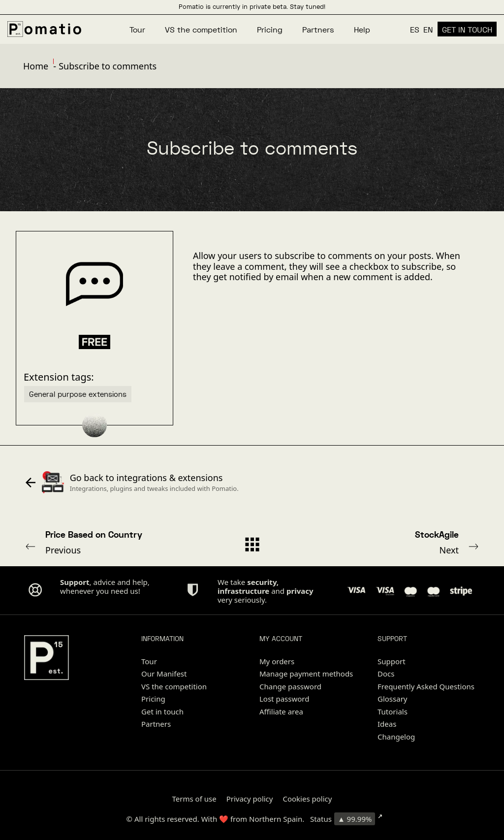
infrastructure (243, 591)
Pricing (153, 699)
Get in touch (162, 711)
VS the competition (174, 686)
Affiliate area (281, 711)
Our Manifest (164, 674)
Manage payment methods (306, 674)
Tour (149, 661)
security (262, 582)
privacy (300, 591)
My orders (277, 661)
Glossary (393, 699)
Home (36, 66)
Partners (156, 724)
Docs (386, 674)
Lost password (284, 699)
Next (394, 542)
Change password (290, 686)
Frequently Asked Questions (426, 686)
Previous (110, 542)
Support (392, 661)
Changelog (396, 737)
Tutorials (393, 711)
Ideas (387, 724)
